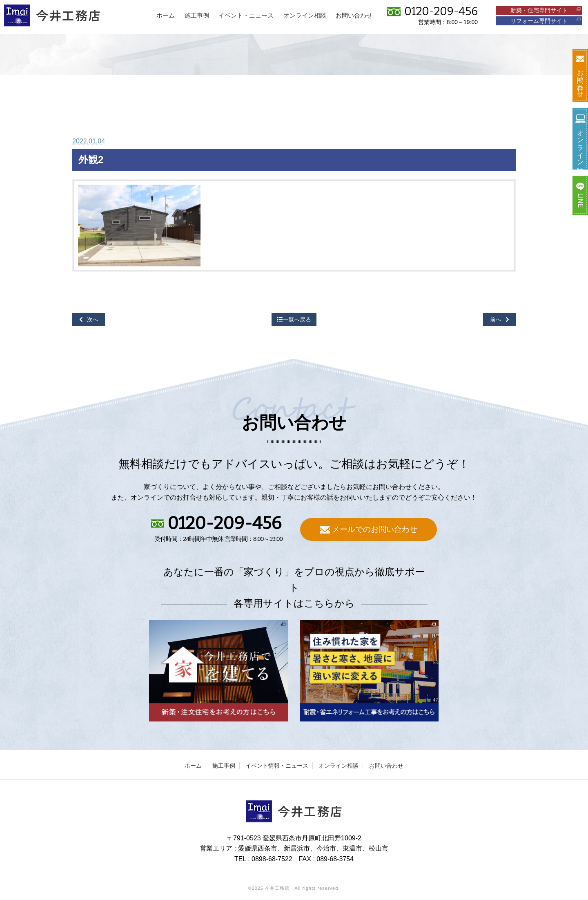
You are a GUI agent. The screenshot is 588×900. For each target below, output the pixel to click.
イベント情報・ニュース (277, 766)
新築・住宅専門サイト (546, 10)
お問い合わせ (386, 766)
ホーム (193, 766)
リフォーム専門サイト (546, 21)
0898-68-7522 (272, 859)
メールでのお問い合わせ (369, 529)
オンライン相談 (339, 766)
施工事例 (224, 766)
